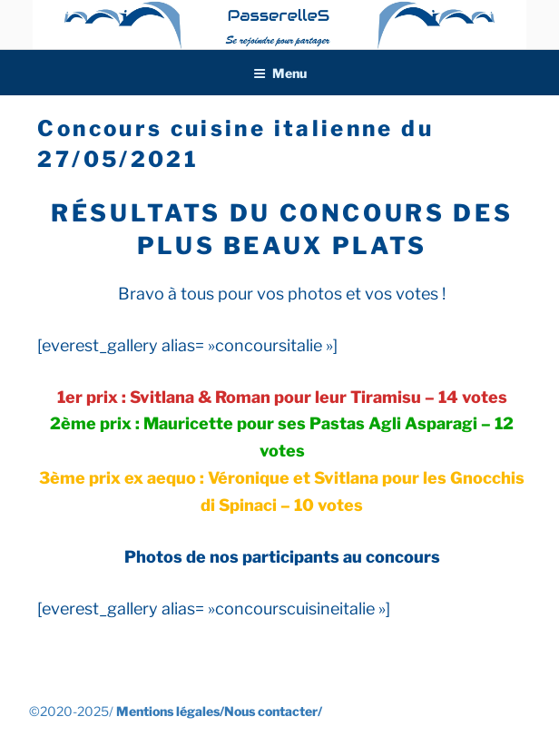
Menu (280, 73)
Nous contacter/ (273, 711)
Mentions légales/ (170, 711)
